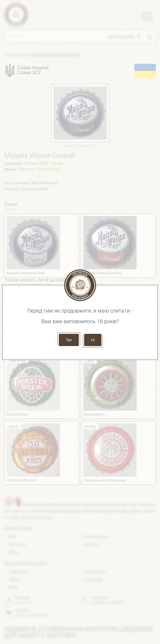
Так (69, 340)
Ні (93, 340)
